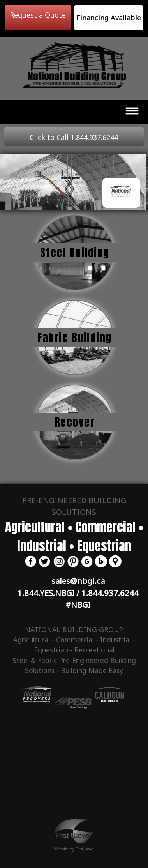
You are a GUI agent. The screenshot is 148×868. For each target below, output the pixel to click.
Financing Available (109, 18)
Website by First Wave (74, 846)
